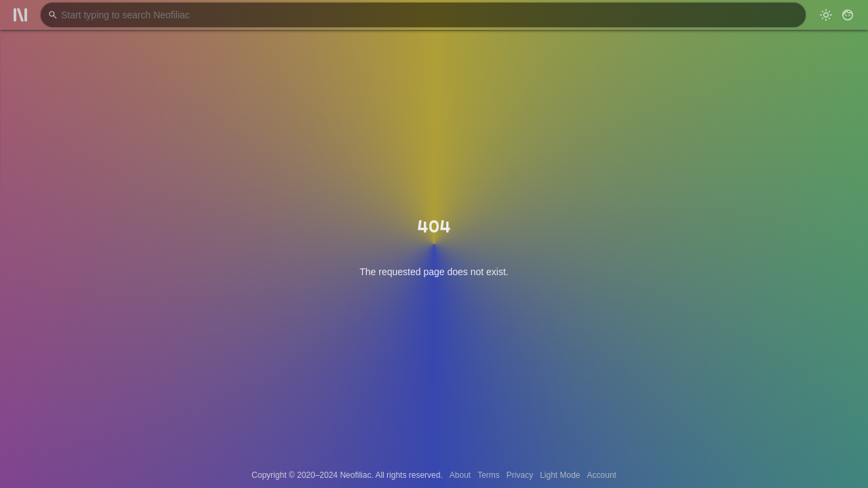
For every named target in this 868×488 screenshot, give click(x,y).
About (460, 475)
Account (602, 475)
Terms (489, 475)
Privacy (520, 475)
